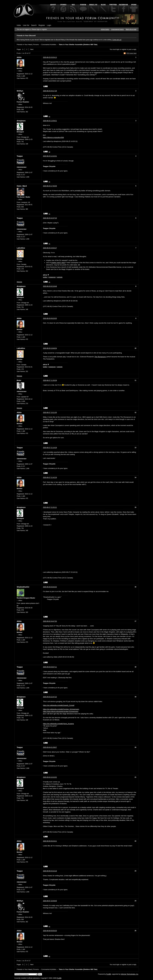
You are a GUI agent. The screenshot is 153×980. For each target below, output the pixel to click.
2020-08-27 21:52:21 (50, 507)
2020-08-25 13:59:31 (50, 121)
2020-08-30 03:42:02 (50, 587)
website (60, 277)
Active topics (105, 29)
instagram (52, 277)
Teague (20, 156)
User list (26, 25)
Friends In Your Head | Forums (28, 45)
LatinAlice (21, 248)
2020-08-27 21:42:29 (50, 477)
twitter (45, 277)
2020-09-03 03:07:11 (50, 667)
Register (42, 25)
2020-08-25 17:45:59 (50, 186)
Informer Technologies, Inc (130, 974)
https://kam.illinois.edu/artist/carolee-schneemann (61, 711)
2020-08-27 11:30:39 (50, 380)
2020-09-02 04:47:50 (50, 621)
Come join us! (117, 40)
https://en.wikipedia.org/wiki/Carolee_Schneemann (61, 709)
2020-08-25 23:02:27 (50, 248)
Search (34, 25)
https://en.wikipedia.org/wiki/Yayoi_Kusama (58, 724)
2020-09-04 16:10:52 (50, 777)
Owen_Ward (22, 186)
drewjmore (21, 121)
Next (32, 49)
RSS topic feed (131, 53)
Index (19, 25)
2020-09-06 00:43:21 (50, 841)
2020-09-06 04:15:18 (50, 871)
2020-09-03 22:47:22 (50, 697)
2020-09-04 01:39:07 (50, 747)
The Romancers (100, 357)
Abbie (19, 57)
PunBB (109, 974)
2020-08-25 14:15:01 (50, 156)
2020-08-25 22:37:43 (50, 218)
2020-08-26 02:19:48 (50, 286)
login (118, 49)
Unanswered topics (117, 29)
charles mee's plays (58, 263)
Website (19, 282)
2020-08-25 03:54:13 (50, 57)
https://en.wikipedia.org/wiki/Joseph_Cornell (59, 705)
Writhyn (20, 91)
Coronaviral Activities (49, 45)
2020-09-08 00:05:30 (50, 931)
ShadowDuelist (23, 587)
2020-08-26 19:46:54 (50, 348)
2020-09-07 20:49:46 (50, 901)
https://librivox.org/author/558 (53, 137)
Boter (19, 380)
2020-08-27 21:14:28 (50, 448)
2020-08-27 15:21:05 (50, 413)
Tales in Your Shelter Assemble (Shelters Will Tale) (78, 45)
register (124, 49)
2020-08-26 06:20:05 (50, 318)
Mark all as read (131, 29)
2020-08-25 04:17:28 (50, 91)
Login (49, 25)
